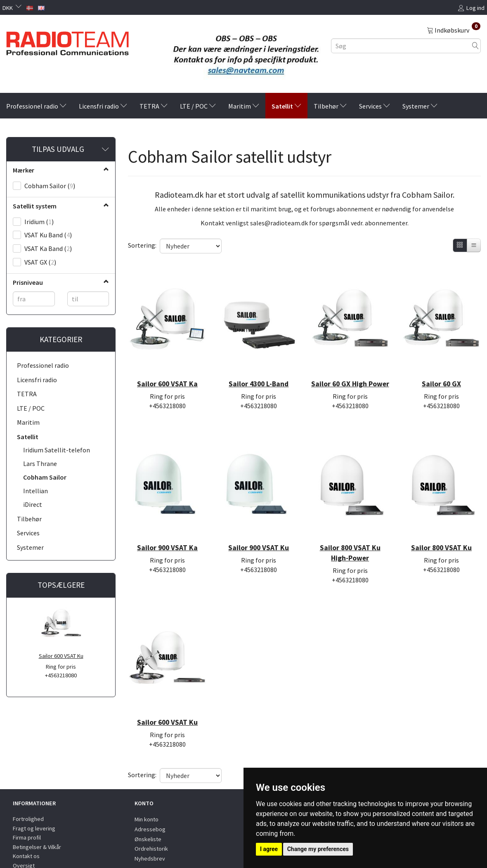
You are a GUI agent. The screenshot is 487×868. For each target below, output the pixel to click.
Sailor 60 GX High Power (350, 370)
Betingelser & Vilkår (37, 806)
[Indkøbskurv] (454, 30)
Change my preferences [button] (318, 849)
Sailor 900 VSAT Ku (259, 523)
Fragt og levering (34, 788)
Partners (23, 834)
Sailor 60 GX (441, 365)
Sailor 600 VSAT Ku (61, 656)
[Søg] (475, 46)
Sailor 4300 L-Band (259, 365)
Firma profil (27, 797)
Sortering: (142, 245)
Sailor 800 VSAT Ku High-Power (350, 528)
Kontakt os (26, 816)
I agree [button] (269, 849)
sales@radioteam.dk (279, 223)
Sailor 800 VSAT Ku (441, 523)
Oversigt (24, 825)
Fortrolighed (28, 778)
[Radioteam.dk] (67, 41)
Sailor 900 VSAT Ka (167, 523)
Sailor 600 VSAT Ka (167, 365)
